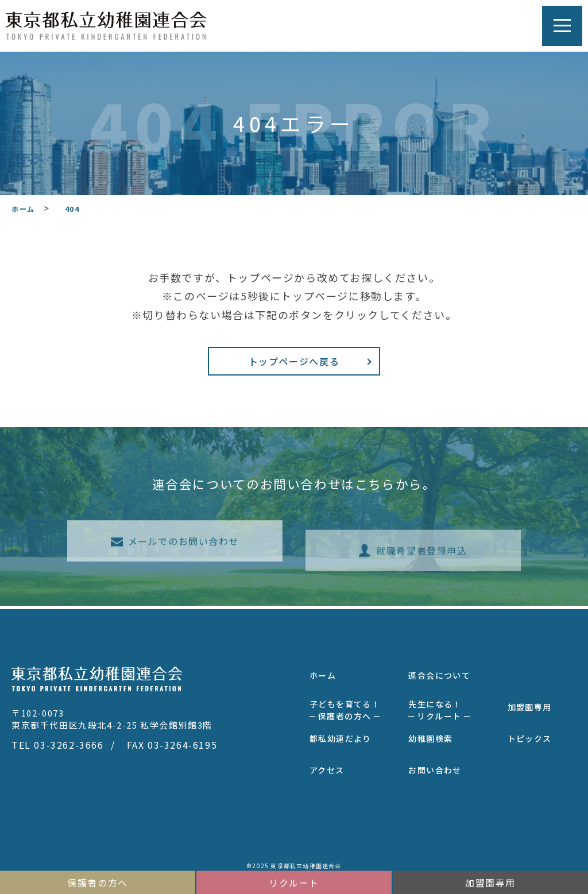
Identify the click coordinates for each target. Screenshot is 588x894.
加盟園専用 (530, 704)
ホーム (323, 672)
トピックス (530, 736)
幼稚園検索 (430, 736)
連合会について (439, 672)
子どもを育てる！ (345, 707)
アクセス (327, 767)
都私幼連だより (341, 736)
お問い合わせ (435, 767)
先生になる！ (439, 707)
